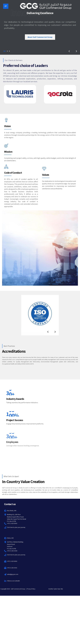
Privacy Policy (31, 589)
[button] (69, 51)
